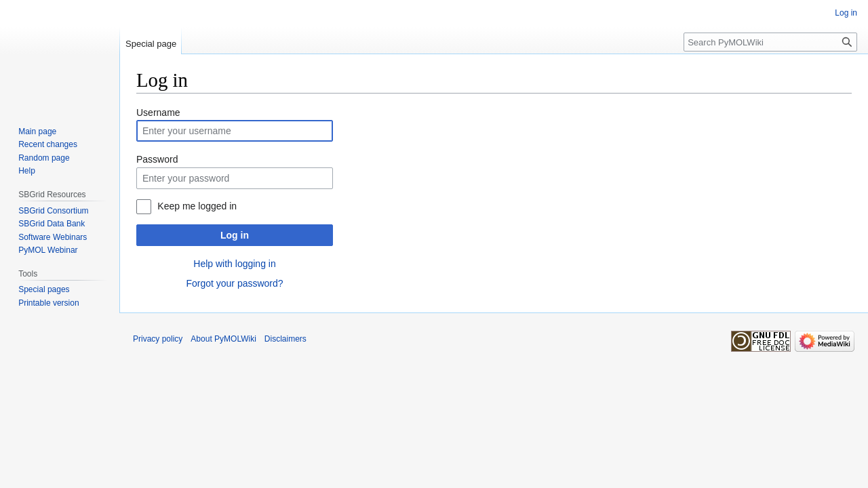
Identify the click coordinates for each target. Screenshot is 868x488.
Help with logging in (234, 264)
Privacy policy (158, 339)
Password (157, 159)
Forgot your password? (234, 283)
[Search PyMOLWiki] (770, 42)
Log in (235, 235)
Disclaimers (285, 339)
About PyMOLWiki (223, 339)
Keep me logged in (197, 206)
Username (158, 113)
